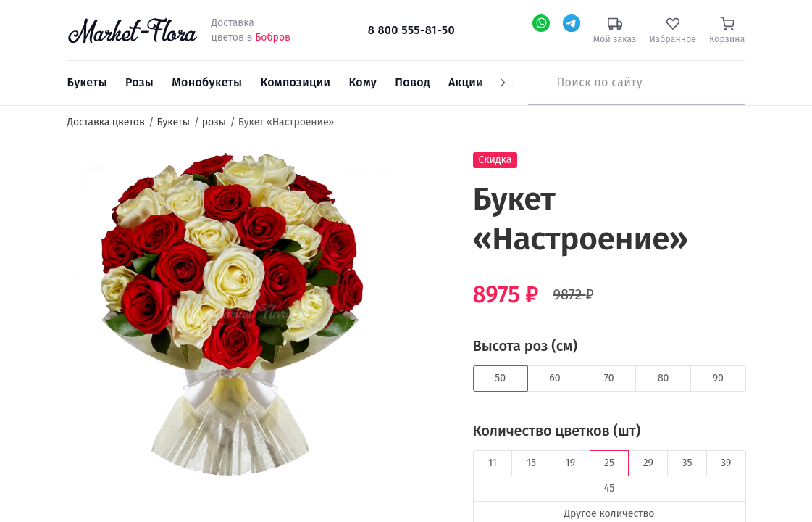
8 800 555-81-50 (411, 30)
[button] (421, 178)
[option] (231, 317)
